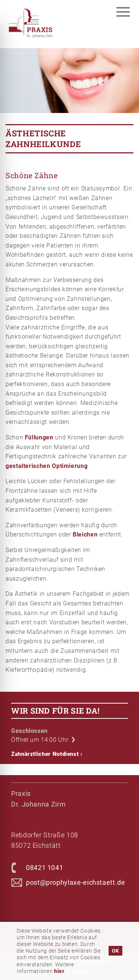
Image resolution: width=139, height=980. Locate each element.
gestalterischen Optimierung (47, 466)
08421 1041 (44, 868)
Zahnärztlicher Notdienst (47, 754)
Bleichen (85, 534)
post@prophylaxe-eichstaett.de (76, 882)
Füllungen (39, 437)
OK (115, 951)
